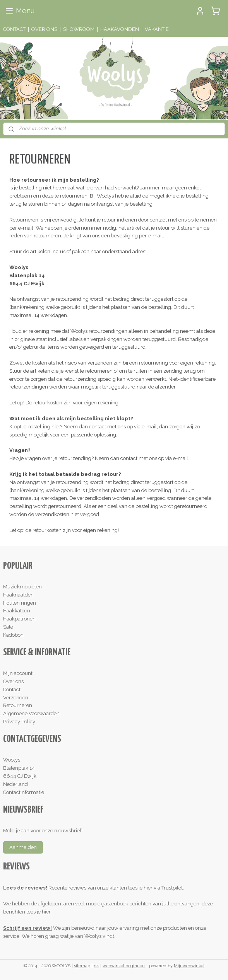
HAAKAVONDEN (120, 29)
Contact (12, 689)
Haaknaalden (18, 595)
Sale (8, 627)
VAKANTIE (157, 29)
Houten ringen (20, 603)
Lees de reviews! (25, 888)
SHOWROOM (79, 29)
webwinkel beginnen (124, 966)
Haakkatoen (17, 611)
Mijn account (18, 673)
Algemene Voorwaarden (31, 713)
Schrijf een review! (27, 928)
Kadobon (13, 635)
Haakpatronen (19, 619)
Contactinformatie (24, 792)
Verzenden (16, 698)
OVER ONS (44, 29)
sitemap (82, 966)
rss (96, 966)
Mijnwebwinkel (189, 966)
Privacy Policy (19, 722)
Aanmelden (23, 847)
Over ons (13, 681)
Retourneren (18, 705)
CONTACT (14, 29)
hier (148, 888)
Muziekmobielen (22, 587)
